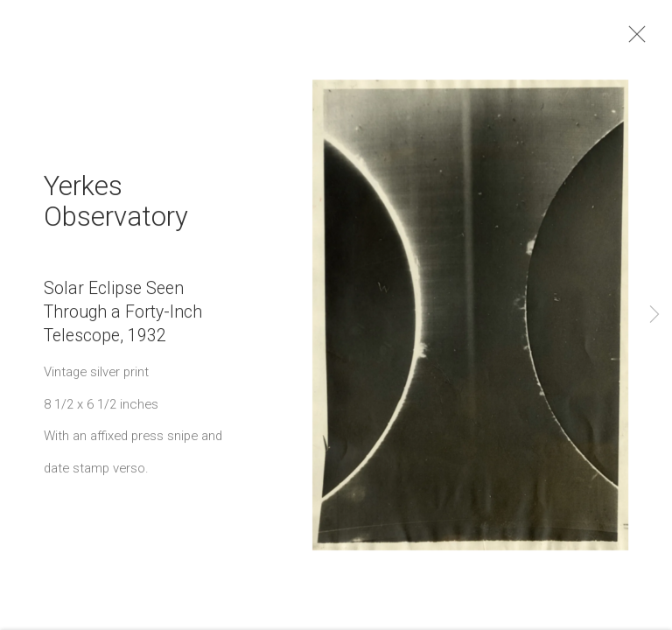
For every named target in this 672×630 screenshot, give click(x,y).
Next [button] (654, 315)
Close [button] (658, 39)
